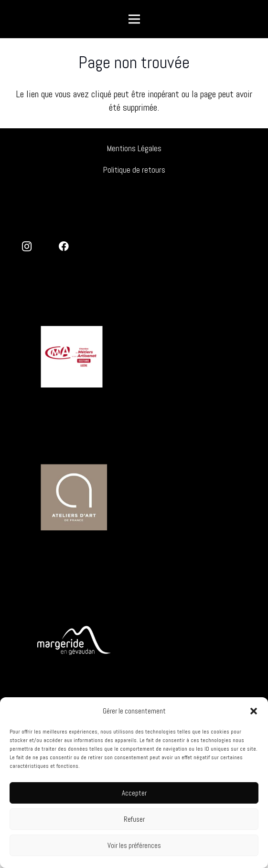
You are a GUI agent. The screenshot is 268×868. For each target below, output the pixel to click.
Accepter (134, 793)
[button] (254, 711)
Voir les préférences (134, 845)
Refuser (134, 819)
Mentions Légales (134, 148)
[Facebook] (64, 247)
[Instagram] (27, 247)
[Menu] (134, 19)
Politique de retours (134, 170)
